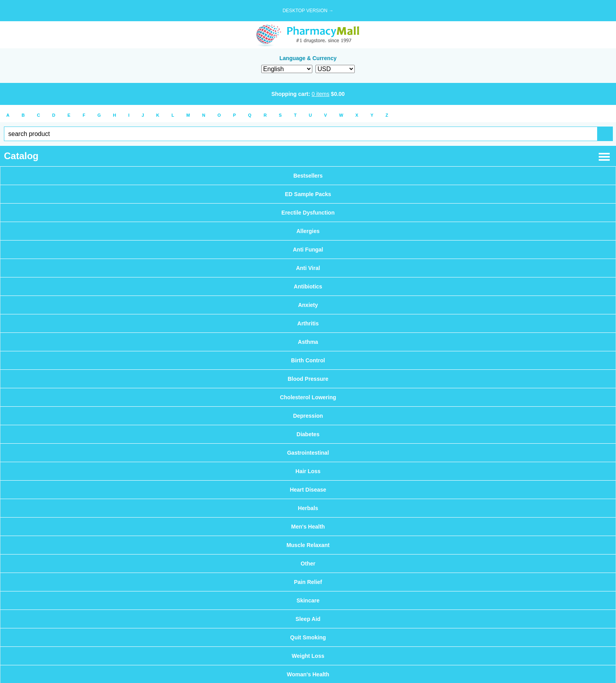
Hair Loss (308, 471)
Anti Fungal (308, 250)
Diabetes (308, 434)
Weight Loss (308, 656)
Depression (308, 416)
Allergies (308, 231)
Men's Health (308, 527)
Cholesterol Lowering (308, 397)
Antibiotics (308, 286)
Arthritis (308, 323)
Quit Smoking (308, 637)
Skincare (308, 600)
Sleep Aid (308, 619)
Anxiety (308, 305)
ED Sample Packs (308, 194)
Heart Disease (308, 490)
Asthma (308, 342)
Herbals (308, 508)
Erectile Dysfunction (308, 213)
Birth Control (308, 360)
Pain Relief (308, 582)
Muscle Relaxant (308, 545)
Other (308, 564)
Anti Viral (308, 268)
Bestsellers (308, 176)
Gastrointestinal (308, 453)
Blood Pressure (308, 379)
